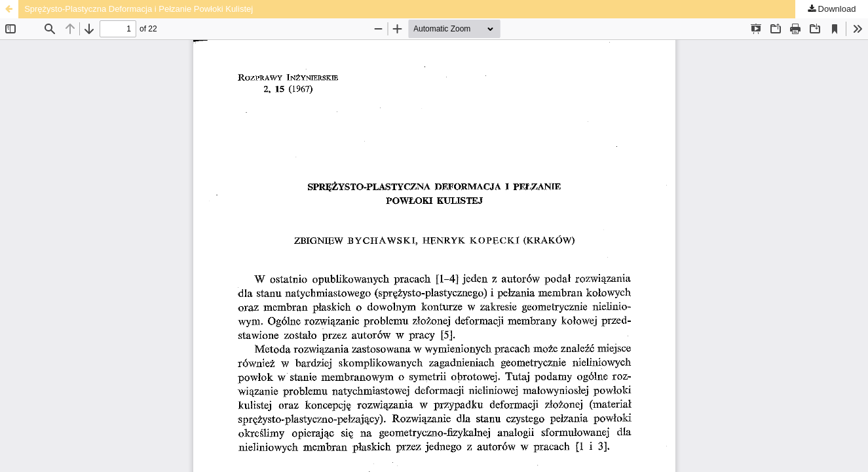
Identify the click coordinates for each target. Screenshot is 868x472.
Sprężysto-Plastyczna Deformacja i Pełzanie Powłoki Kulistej (139, 9)
